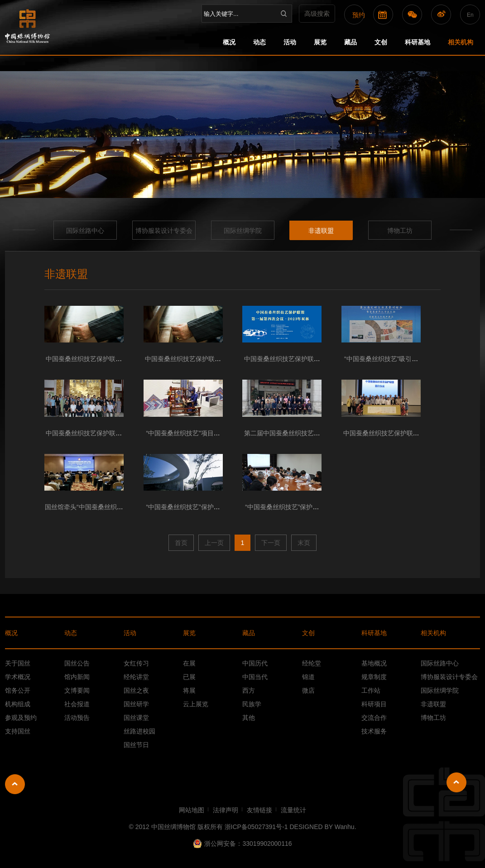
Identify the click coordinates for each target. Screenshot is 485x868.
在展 (189, 663)
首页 (181, 543)
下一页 (271, 543)
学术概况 (18, 677)
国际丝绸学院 (243, 231)
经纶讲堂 (136, 677)
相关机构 (461, 42)
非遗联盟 (321, 231)
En (470, 15)
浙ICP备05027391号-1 (256, 827)
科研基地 (418, 42)
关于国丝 (18, 663)
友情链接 (259, 810)
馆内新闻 (77, 677)
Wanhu (345, 827)
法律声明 (226, 810)
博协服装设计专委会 (164, 231)
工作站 (371, 690)
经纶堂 (312, 663)
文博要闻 (77, 690)
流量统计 (293, 810)
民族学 (252, 704)
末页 (304, 543)
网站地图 (192, 810)
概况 (229, 42)
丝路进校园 (139, 731)
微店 (308, 690)
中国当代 (255, 677)
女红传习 (136, 663)
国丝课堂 (136, 718)
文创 (381, 42)
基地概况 (374, 663)
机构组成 (18, 704)
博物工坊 (400, 231)
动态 (259, 42)
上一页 (214, 543)
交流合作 (374, 718)
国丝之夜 (136, 690)
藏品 (351, 42)
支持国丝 (18, 731)
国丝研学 (136, 704)
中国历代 (255, 663)
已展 (189, 677)
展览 (320, 42)
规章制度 (374, 677)
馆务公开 (18, 690)
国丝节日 (136, 745)
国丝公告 (77, 663)
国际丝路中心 (85, 231)
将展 (189, 690)
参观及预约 (21, 718)
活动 (290, 42)
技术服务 (374, 731)
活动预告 (77, 718)
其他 (249, 718)
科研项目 (374, 704)
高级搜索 (317, 14)
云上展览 (196, 704)
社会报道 (77, 704)
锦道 (308, 677)
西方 (249, 690)
